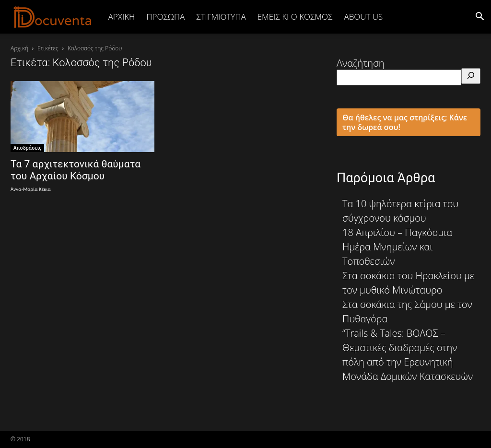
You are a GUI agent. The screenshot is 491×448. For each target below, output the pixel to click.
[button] (479, 17)
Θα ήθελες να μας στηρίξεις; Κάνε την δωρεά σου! (405, 122)
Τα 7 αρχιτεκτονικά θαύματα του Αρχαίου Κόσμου (76, 170)
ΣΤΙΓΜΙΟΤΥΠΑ (221, 17)
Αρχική (122, 17)
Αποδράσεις (27, 148)
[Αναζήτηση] (471, 76)
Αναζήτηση (361, 63)
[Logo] (53, 17)
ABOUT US (363, 17)
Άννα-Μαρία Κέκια (31, 189)
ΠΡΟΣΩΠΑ (165, 17)
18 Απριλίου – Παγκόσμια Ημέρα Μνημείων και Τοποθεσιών (397, 247)
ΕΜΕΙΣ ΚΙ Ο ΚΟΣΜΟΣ (295, 17)
